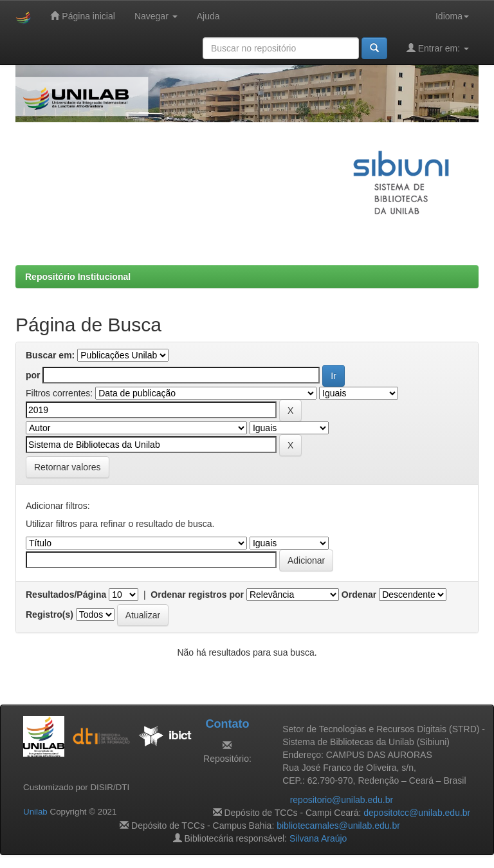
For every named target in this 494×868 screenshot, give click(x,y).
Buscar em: (50, 355)
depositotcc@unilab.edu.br (417, 813)
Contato (227, 724)
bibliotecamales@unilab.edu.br (338, 826)
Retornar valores (68, 467)
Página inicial (82, 16)
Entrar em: (438, 48)
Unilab (35, 812)
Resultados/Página (66, 595)
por (33, 375)
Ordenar (359, 595)
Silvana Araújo (318, 838)
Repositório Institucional (78, 277)
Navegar (156, 16)
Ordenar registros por (197, 595)
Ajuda (208, 16)
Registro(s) (50, 614)
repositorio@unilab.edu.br (342, 800)
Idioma (452, 16)
